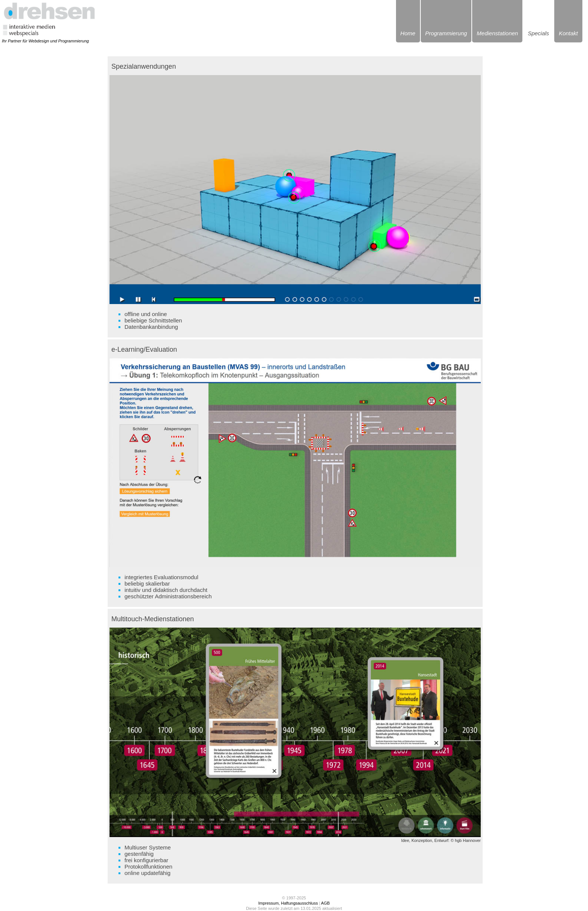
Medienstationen (497, 33)
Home (408, 33)
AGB (325, 903)
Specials (538, 33)
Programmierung (446, 33)
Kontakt (568, 33)
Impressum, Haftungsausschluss (288, 903)
